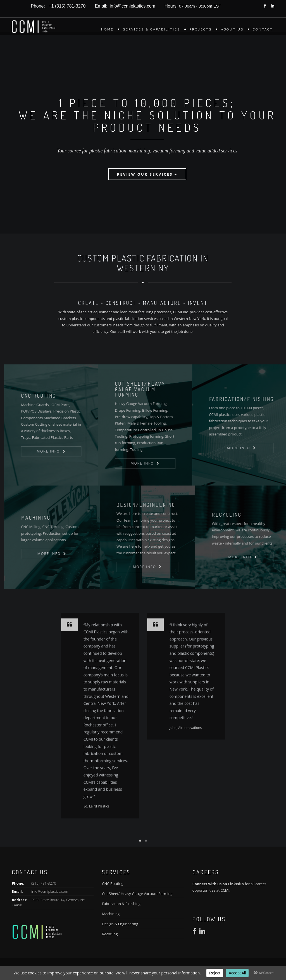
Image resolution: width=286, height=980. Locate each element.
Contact (263, 30)
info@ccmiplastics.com (50, 891)
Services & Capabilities (152, 30)
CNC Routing (113, 884)
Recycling (110, 934)
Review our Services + (147, 174)
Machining (111, 914)
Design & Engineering (120, 924)
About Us (232, 30)
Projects (201, 30)
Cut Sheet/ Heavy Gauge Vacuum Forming (137, 894)
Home (107, 30)
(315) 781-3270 (44, 883)
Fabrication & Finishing (121, 904)
